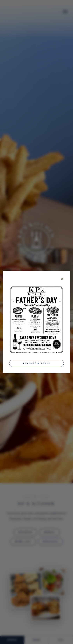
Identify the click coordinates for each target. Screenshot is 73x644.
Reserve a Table (37, 363)
